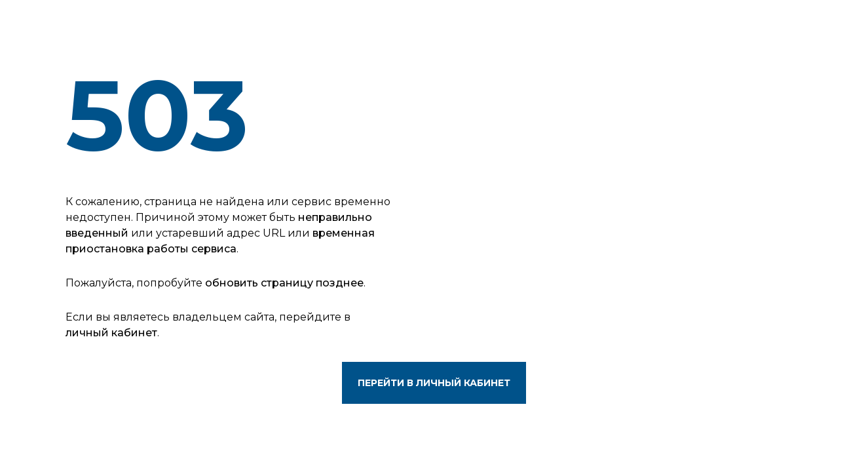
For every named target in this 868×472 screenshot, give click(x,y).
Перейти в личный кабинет (434, 383)
